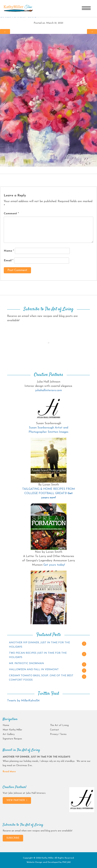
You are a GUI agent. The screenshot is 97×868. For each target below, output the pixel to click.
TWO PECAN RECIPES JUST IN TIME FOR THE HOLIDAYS (38, 655)
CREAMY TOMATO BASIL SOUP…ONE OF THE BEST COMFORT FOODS (41, 678)
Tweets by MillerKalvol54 (23, 701)
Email (9, 261)
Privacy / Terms (58, 734)
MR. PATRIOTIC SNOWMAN (26, 663)
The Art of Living (59, 725)
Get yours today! (54, 565)
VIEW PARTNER (17, 800)
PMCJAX (67, 862)
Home (6, 725)
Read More (9, 772)
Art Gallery (9, 734)
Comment (11, 214)
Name (9, 251)
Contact (55, 730)
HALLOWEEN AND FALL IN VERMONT (34, 670)
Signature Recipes (12, 739)
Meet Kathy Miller (12, 730)
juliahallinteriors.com (48, 390)
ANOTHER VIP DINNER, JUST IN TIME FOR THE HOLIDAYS (39, 645)
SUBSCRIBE (13, 838)
